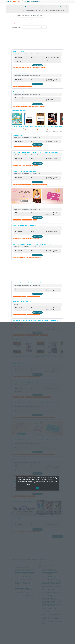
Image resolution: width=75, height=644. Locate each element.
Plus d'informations (37, 65)
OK (37, 488)
